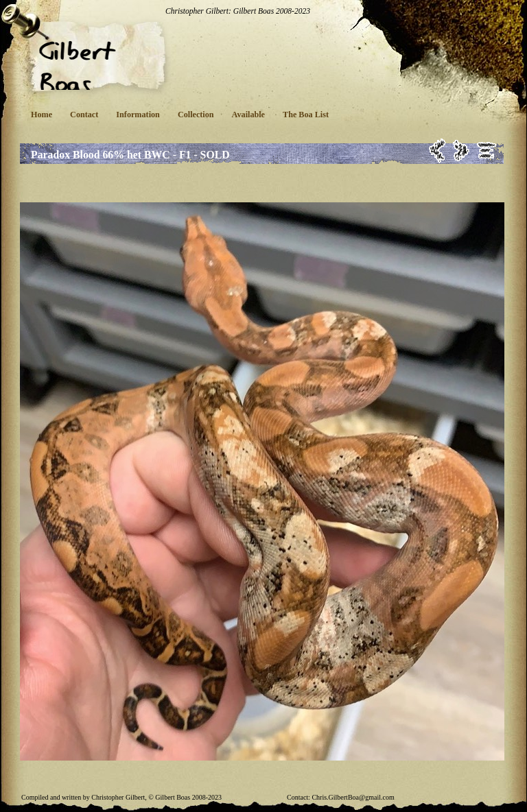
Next (461, 151)
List (487, 151)
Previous (437, 151)
